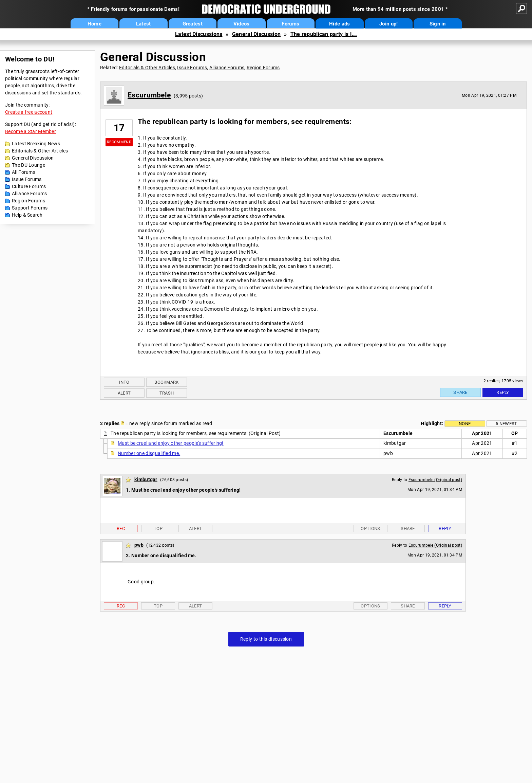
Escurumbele (149, 95)
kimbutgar (146, 479)
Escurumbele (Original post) (435, 480)
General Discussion (256, 34)
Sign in (438, 24)
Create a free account (29, 112)
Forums (290, 24)
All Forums (24, 172)
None (465, 424)
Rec (121, 529)
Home (94, 24)
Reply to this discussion (266, 639)
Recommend (119, 142)
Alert (124, 393)
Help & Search (27, 215)
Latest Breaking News (36, 144)
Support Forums (30, 208)
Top (158, 529)
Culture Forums (29, 186)
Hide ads (339, 24)
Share (460, 392)
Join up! (388, 24)
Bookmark (166, 382)
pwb (139, 545)
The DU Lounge (28, 165)
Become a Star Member (31, 131)
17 (119, 128)
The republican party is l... (324, 34)
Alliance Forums (30, 194)
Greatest (193, 24)
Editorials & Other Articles (40, 151)
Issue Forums (27, 179)
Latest (144, 24)
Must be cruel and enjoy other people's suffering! (171, 443)
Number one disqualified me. (149, 453)
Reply (503, 392)
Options (370, 529)
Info (124, 382)
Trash (167, 393)
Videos (242, 24)
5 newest (506, 424)
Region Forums (28, 201)
